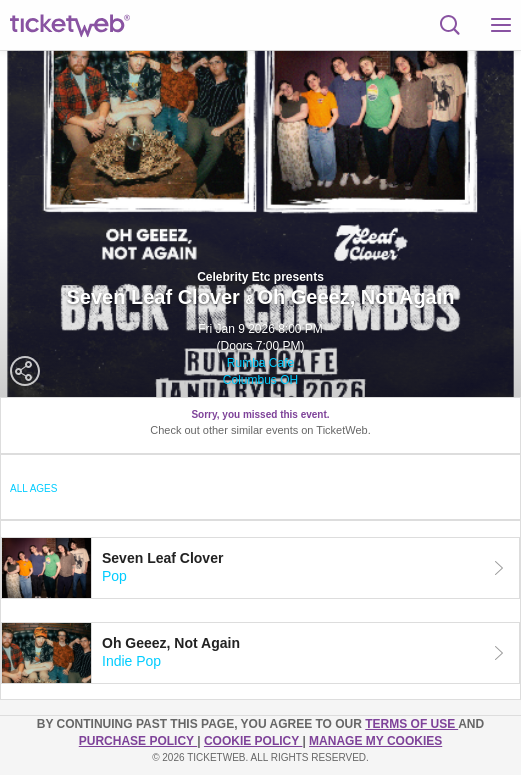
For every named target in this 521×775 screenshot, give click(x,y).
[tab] (260, 568)
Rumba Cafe (260, 363)
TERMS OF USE (411, 724)
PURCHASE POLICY (138, 741)
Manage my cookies (375, 741)
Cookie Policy (253, 741)
